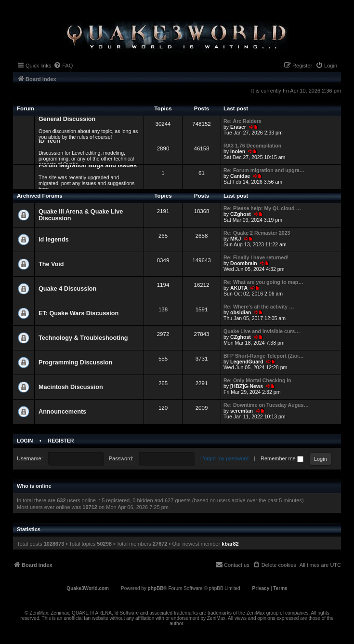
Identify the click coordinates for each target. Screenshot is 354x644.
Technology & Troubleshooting (83, 338)
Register (61, 441)
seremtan (242, 411)
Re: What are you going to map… (263, 282)
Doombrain (244, 263)
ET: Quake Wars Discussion (79, 313)
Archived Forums (40, 196)
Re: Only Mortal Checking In (257, 380)
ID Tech (49, 141)
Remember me (282, 458)
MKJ (236, 239)
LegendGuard (247, 362)
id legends (54, 240)
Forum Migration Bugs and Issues (88, 165)
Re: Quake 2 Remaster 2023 (257, 233)
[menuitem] (63, 66)
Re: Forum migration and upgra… (264, 170)
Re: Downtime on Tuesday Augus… (266, 405)
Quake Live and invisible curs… (262, 331)
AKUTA (239, 288)
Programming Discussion (75, 362)
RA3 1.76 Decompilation (252, 146)
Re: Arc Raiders (243, 121)
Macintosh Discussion (71, 387)
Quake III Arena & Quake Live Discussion (81, 215)
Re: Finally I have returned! (256, 257)
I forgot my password (224, 458)
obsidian (241, 312)
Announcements (62, 412)
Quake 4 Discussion (67, 289)
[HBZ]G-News (247, 386)
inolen (238, 151)
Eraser (238, 127)
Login (25, 441)
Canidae (240, 176)
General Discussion (67, 119)
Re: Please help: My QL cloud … (262, 208)
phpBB (156, 588)
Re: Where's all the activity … (259, 307)
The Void (51, 264)
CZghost (241, 214)
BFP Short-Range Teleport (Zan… (264, 356)
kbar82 (230, 544)
